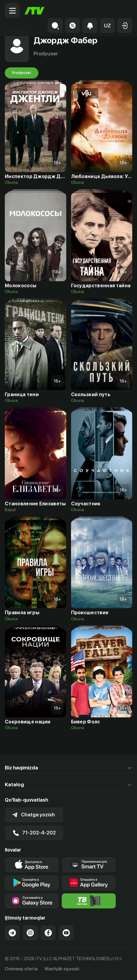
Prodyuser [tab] (22, 73)
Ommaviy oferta (21, 969)
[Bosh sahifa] (34, 11)
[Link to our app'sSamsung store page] (32, 901)
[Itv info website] (89, 901)
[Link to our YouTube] (66, 933)
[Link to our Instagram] (30, 933)
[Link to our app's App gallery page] (89, 883)
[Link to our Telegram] (12, 933)
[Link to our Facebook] (48, 933)
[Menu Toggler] (12, 11)
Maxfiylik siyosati (62, 969)
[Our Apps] (89, 865)
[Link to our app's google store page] (32, 883)
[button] (107, 26)
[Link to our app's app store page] (32, 865)
